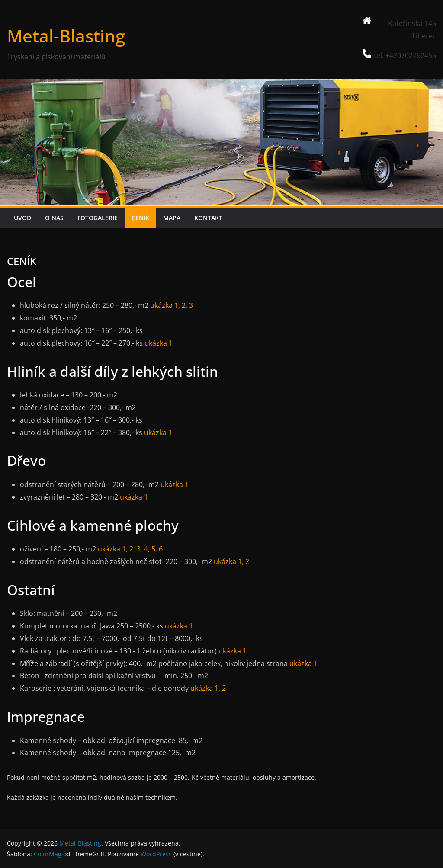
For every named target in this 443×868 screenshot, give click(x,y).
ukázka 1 (159, 343)
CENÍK (140, 218)
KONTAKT (208, 218)
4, (147, 549)
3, (140, 549)
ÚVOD (22, 218)
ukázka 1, (165, 305)
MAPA (172, 218)
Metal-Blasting (66, 36)
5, (153, 549)
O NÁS (54, 218)
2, (184, 305)
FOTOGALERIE (98, 218)
